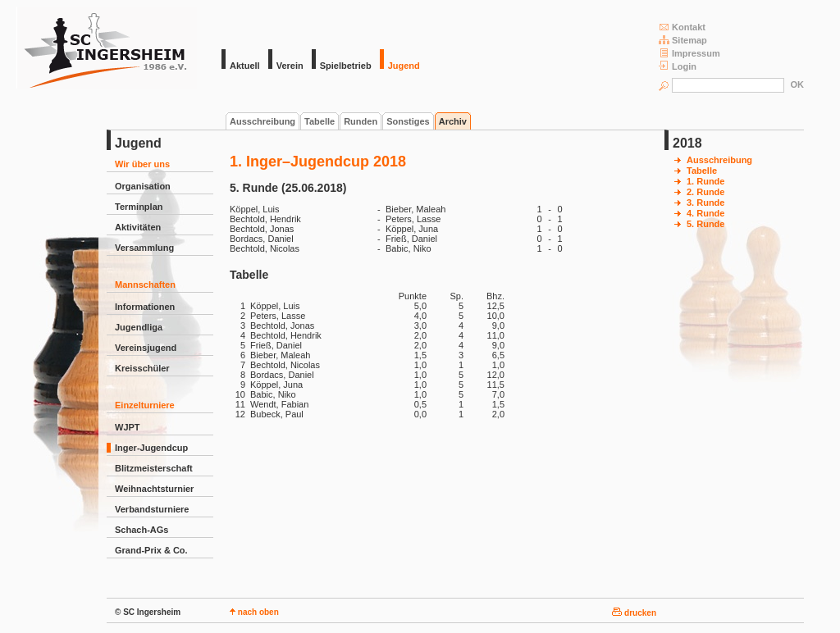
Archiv (453, 121)
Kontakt (682, 27)
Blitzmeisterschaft (154, 468)
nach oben (254, 612)
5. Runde (705, 224)
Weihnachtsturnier (154, 489)
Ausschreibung (262, 121)
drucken (634, 613)
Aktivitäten (138, 227)
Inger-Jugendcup (151, 448)
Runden (361, 121)
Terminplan (139, 207)
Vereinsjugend (146, 348)
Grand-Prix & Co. (151, 550)
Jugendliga (139, 327)
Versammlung (144, 248)
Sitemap (683, 40)
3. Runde (705, 203)
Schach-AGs (142, 530)
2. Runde (705, 192)
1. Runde (705, 181)
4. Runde (705, 213)
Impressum (689, 53)
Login (678, 66)
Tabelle (320, 121)
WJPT (128, 427)
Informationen (145, 307)
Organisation (143, 186)
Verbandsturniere (152, 509)
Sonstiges (408, 121)
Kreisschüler (142, 368)
